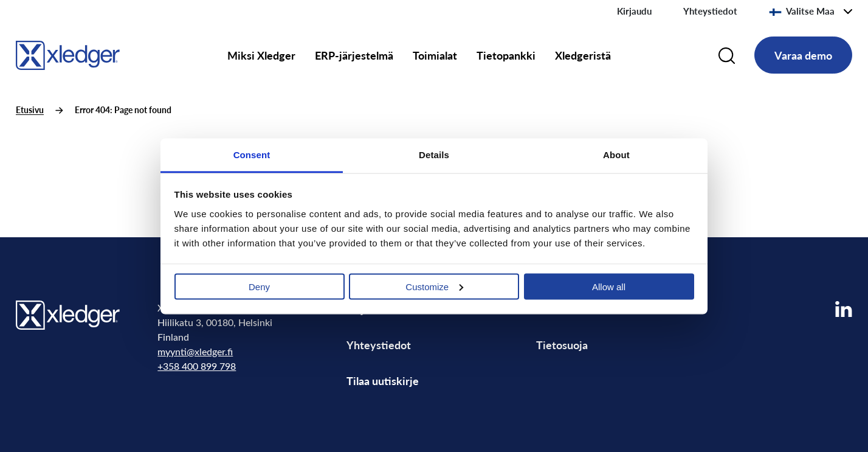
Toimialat (435, 55)
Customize (434, 286)
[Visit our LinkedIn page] (844, 309)
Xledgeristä (583, 55)
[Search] (727, 55)
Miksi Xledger (261, 55)
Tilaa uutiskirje (383, 381)
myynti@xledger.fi (195, 351)
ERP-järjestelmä (354, 55)
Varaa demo (803, 55)
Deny (259, 286)
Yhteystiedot (710, 11)
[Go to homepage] (68, 53)
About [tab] (616, 154)
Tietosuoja (562, 345)
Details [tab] (434, 154)
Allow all (609, 286)
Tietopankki (506, 55)
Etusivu (30, 110)
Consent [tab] (252, 154)
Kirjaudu (634, 11)
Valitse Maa (802, 11)
